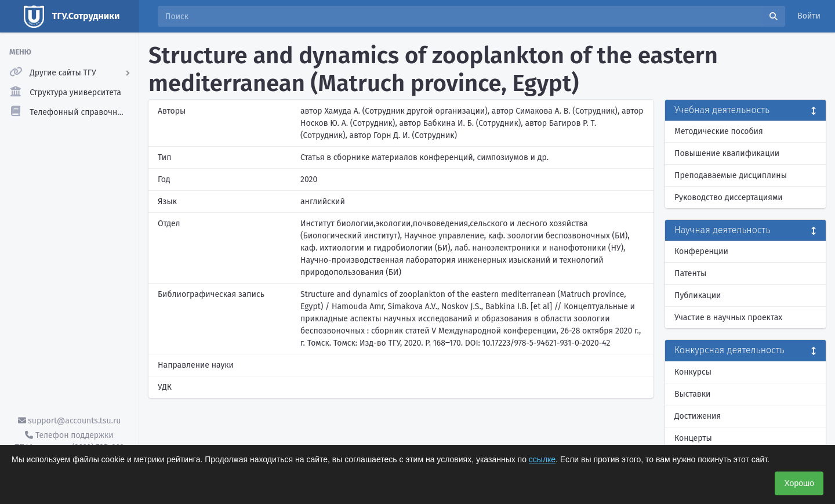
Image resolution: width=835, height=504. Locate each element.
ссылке (542, 459)
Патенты (690, 273)
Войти (809, 16)
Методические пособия (719, 131)
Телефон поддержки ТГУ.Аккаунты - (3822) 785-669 (69, 441)
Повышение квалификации (727, 153)
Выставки (692, 394)
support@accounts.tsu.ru (70, 421)
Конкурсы (693, 372)
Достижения (698, 416)
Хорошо (799, 483)
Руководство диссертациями (729, 197)
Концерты (693, 438)
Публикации (698, 295)
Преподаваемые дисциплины (731, 175)
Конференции (701, 251)
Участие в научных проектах (728, 318)
